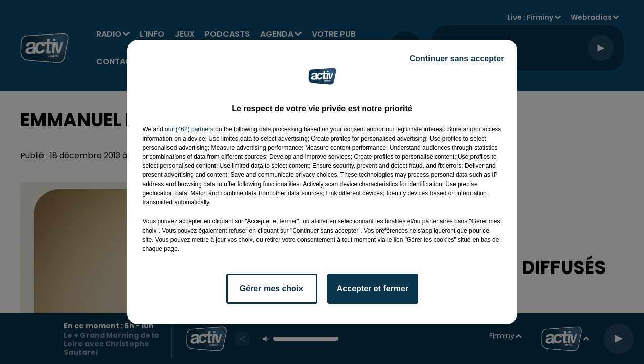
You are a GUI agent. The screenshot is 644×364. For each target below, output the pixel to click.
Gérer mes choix (271, 288)
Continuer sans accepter (457, 58)
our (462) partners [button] (189, 129)
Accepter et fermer (373, 288)
